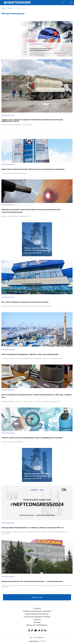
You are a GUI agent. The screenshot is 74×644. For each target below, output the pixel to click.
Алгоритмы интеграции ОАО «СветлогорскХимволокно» (40, 50)
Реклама (37, 622)
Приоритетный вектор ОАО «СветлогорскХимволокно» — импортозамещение (32, 581)
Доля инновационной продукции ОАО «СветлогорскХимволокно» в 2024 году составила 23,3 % (36, 396)
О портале (37, 608)
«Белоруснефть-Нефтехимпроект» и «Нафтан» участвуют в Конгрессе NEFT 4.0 (32, 528)
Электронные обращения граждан (37, 617)
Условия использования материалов (37, 611)
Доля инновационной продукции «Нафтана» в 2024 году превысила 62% (30, 354)
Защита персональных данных (37, 614)
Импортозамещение (36, 44)
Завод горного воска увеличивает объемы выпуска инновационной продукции (33, 169)
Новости (11, 8)
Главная (4, 8)
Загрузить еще (37, 597)
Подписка (37, 620)
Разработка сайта (33, 641)
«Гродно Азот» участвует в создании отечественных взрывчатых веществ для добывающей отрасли (32, 120)
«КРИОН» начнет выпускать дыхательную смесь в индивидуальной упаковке (32, 438)
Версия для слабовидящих (37, 625)
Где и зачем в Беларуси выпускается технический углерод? (25, 302)
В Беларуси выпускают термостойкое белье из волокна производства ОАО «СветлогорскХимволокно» (31, 211)
